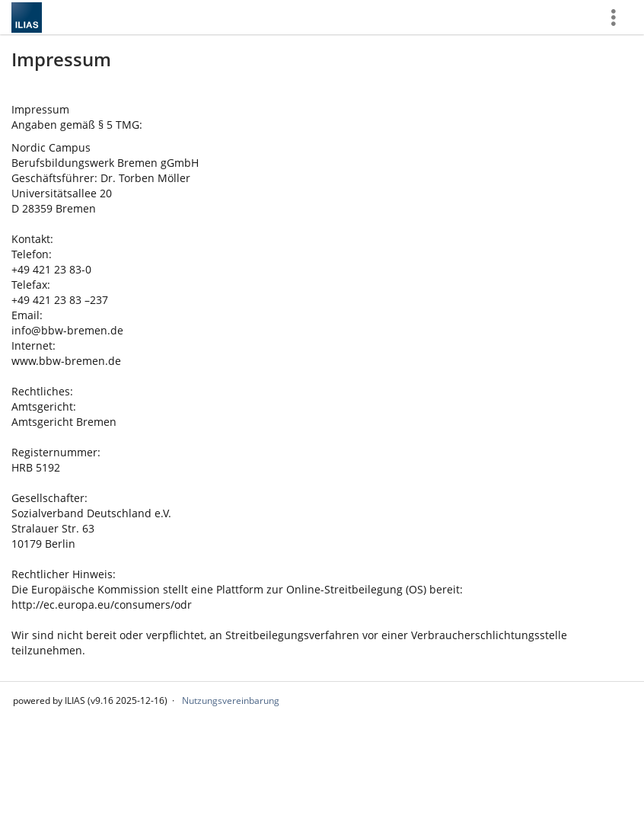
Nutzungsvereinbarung (231, 700)
